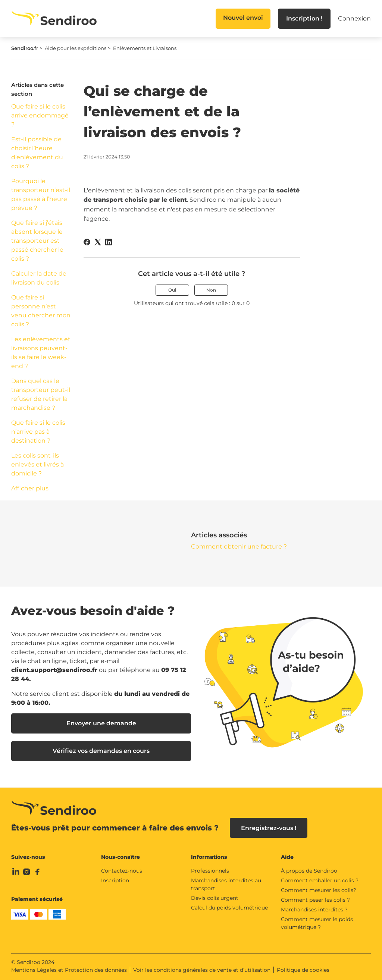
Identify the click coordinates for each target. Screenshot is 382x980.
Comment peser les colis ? (315, 900)
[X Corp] (98, 242)
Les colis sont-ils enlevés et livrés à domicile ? (37, 464)
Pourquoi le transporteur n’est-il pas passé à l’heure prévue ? (41, 194)
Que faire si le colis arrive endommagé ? (40, 115)
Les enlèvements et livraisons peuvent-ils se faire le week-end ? (41, 353)
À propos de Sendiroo (309, 871)
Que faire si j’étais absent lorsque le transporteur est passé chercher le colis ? (37, 241)
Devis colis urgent (215, 898)
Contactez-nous (122, 871)
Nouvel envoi (243, 18)
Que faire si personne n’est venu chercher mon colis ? (41, 311)
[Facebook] (87, 242)
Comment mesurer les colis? (319, 890)
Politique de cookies (303, 970)
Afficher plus (30, 488)
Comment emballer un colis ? (320, 880)
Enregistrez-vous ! (269, 828)
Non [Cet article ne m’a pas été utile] (211, 290)
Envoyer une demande (101, 723)
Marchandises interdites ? (314, 910)
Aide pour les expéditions (76, 48)
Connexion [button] (354, 18)
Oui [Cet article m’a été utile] (172, 290)
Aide (287, 857)
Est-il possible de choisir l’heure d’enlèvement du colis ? (37, 153)
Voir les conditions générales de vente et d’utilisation (202, 970)
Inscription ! (304, 18)
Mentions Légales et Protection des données (69, 970)
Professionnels (210, 871)
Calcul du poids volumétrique (229, 908)
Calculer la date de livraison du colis (39, 278)
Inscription (115, 880)
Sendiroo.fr (25, 48)
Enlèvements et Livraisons (145, 48)
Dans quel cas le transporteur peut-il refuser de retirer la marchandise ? (41, 394)
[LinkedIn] (109, 242)
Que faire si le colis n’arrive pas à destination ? (38, 432)
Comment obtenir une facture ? (239, 546)
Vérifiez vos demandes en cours (101, 751)
